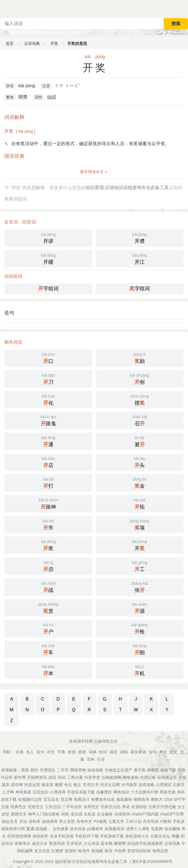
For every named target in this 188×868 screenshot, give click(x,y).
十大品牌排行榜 (144, 792)
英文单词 (138, 752)
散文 (77, 785)
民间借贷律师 (19, 836)
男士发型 (67, 821)
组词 (103, 752)
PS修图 (100, 821)
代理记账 (148, 777)
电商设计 (82, 799)
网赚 (176, 836)
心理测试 (164, 785)
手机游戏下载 (112, 836)
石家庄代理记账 (162, 807)
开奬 (140, 237)
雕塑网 (120, 843)
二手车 (63, 770)
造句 (9, 313)
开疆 (48, 258)
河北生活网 (110, 785)
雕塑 (59, 785)
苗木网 (107, 843)
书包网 (120, 851)
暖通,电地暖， (39, 829)
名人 (30, 752)
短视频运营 (167, 777)
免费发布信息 (103, 799)
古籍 (20, 752)
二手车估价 (72, 807)
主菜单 (183, 8)
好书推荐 (129, 785)
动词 (51, 97)
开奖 (54, 43)
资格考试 (22, 843)
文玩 (23, 821)
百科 (91, 759)
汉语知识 (40, 792)
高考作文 (84, 821)
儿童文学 (116, 821)
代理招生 (47, 770)
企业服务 (105, 814)
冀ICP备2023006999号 (152, 862)
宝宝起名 (51, 799)
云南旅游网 (111, 777)
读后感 (76, 814)
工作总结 (53, 807)
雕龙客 (47, 785)
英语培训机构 (139, 851)
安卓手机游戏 (62, 836)
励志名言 (10, 821)
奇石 (68, 785)
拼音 (10, 86)
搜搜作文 (19, 814)
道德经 (71, 851)
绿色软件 (40, 836)
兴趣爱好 (104, 792)
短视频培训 (114, 829)
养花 (126, 807)
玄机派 (90, 814)
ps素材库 (95, 829)
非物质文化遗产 (118, 770)
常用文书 (91, 785)
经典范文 (18, 807)
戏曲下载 (168, 770)
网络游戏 (131, 777)
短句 (153, 752)
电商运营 (160, 851)
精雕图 (153, 770)
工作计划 (133, 821)
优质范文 (36, 807)
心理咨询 (58, 792)
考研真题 (23, 792)
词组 (124, 752)
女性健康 (60, 829)
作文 (163, 752)
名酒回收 (139, 807)
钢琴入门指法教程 (44, 814)
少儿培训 (91, 843)
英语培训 (57, 843)
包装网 (157, 829)
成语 (113, 752)
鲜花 (109, 851)
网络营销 (78, 770)
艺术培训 (74, 843)
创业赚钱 (172, 829)
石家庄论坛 (160, 836)
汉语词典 (32, 43)
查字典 (140, 770)
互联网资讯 (37, 777)
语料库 (34, 821)
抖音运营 (32, 785)
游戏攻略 (146, 785)
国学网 (17, 785)
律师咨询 (141, 799)
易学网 (20, 777)
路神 (48, 503)
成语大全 (40, 843)
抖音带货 (92, 777)
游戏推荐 (50, 821)
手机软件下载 (87, 836)
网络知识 (121, 792)
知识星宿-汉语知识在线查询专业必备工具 (91, 862)
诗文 (51, 752)
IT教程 (166, 821)
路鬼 (48, 420)
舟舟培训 (151, 821)
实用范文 (91, 807)
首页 (10, 43)
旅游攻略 (95, 770)
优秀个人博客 (138, 829)
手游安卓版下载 (81, 792)
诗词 (62, 777)
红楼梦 (57, 851)
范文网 (66, 799)
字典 (61, 752)
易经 (34, 770)
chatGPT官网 (172, 814)
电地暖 (97, 851)
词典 (93, 752)
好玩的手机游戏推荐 (145, 843)
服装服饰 (124, 799)
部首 (82, 752)
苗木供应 (78, 829)
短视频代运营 (30, 799)
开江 (140, 258)
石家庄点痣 (111, 807)
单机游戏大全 (137, 836)
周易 (25, 770)
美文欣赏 (42, 851)
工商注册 (75, 777)
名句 (40, 752)
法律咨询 (122, 814)
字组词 (48, 289)
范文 (174, 752)
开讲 (48, 237)
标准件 (84, 851)
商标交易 (168, 792)
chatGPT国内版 (145, 814)
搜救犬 (157, 799)
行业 (101, 759)
